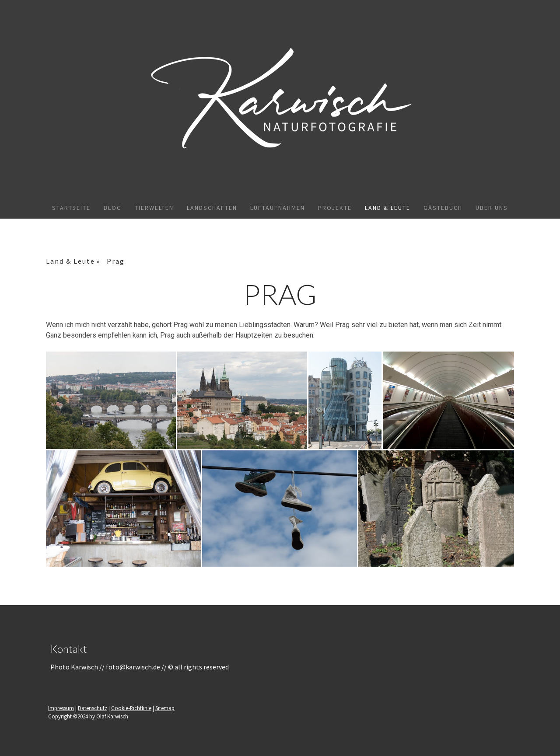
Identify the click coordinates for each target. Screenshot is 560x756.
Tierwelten (154, 208)
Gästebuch (443, 208)
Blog (113, 208)
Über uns (492, 208)
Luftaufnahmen (278, 208)
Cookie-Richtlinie (131, 708)
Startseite (71, 208)
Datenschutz (93, 708)
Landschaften (212, 208)
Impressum (61, 708)
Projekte (335, 208)
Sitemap (165, 708)
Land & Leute (388, 208)
